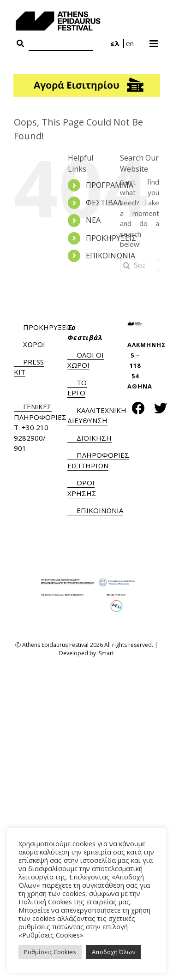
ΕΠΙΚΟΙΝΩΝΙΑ (110, 256)
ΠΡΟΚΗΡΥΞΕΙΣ (111, 238)
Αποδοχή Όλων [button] (113, 952)
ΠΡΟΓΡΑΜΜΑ (110, 185)
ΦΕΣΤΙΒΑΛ (104, 203)
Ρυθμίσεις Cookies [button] (50, 952)
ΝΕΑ (93, 220)
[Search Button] (20, 44)
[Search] (61, 44)
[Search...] (140, 266)
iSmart (106, 653)
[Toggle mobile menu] (154, 41)
